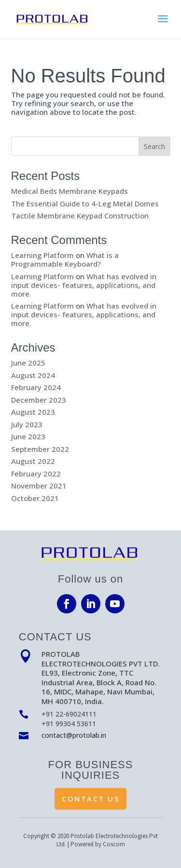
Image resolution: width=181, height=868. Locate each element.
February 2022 (36, 474)
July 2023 (27, 424)
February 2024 (36, 387)
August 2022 (33, 461)
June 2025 (28, 363)
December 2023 (39, 400)
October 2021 (35, 498)
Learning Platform (42, 255)
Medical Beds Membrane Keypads (70, 191)
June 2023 (28, 436)
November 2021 (39, 486)
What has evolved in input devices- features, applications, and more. (84, 285)
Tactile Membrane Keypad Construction (80, 216)
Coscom (114, 844)
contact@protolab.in (74, 735)
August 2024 (33, 375)
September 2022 (40, 449)
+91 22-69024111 (69, 714)
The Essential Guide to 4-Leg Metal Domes (85, 203)
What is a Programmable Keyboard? (65, 259)
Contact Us (90, 799)
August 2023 (33, 412)
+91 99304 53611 (69, 724)
